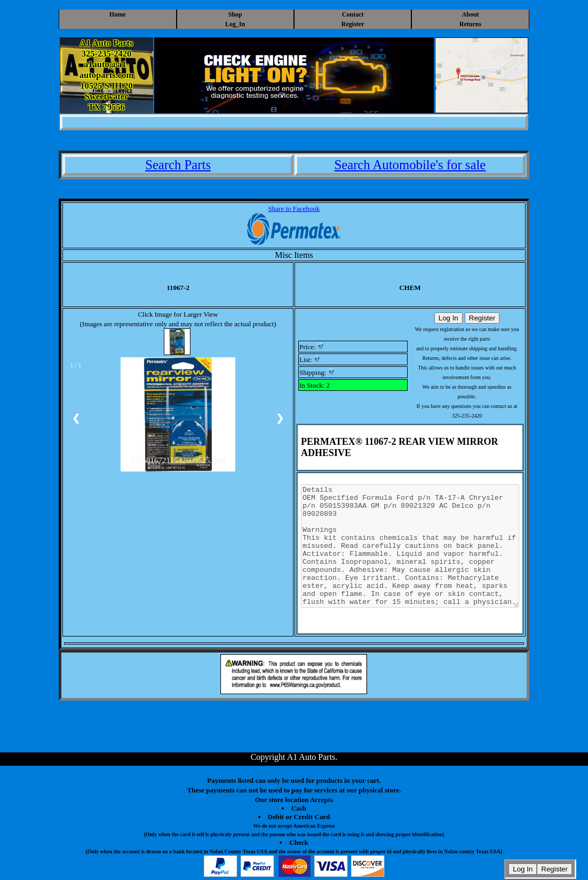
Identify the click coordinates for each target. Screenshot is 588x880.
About (471, 14)
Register (353, 24)
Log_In (235, 24)
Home (118, 14)
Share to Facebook (294, 209)
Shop (235, 14)
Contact (353, 14)
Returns (470, 24)
